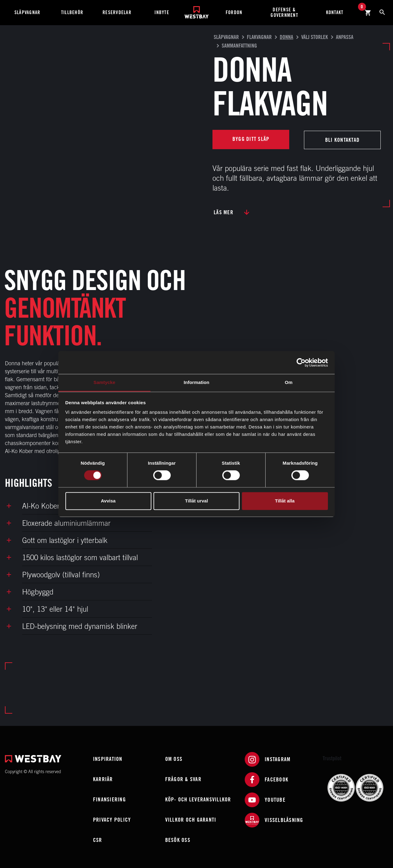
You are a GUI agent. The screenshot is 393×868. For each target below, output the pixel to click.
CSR (98, 839)
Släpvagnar (27, 12)
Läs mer (224, 211)
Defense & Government (284, 12)
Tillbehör (72, 12)
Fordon (234, 12)
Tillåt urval (197, 501)
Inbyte (162, 12)
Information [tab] (196, 382)
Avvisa (108, 501)
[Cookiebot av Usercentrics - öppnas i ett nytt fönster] (301, 362)
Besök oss (178, 839)
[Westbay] (197, 10)
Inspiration (108, 758)
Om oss (174, 758)
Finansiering (109, 798)
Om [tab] (288, 382)
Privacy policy (112, 819)
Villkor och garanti (191, 819)
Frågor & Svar (183, 778)
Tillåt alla (285, 501)
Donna (286, 37)
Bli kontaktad (342, 139)
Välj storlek (315, 37)
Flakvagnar (259, 37)
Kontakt (335, 12)
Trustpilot (332, 757)
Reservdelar (117, 12)
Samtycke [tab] (105, 382)
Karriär (103, 778)
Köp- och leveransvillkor (198, 798)
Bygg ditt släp (251, 139)
